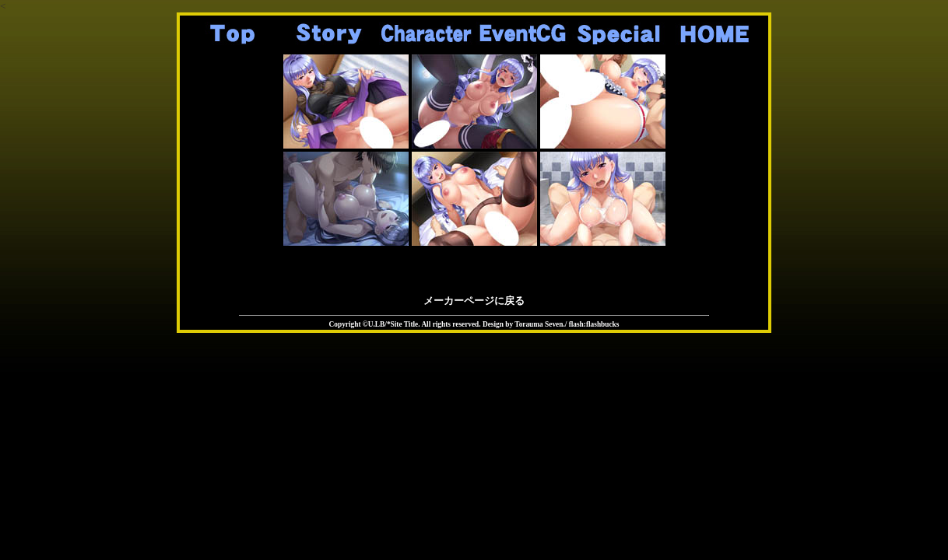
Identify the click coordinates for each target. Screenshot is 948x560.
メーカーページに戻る (474, 301)
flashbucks (603, 324)
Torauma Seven (539, 324)
